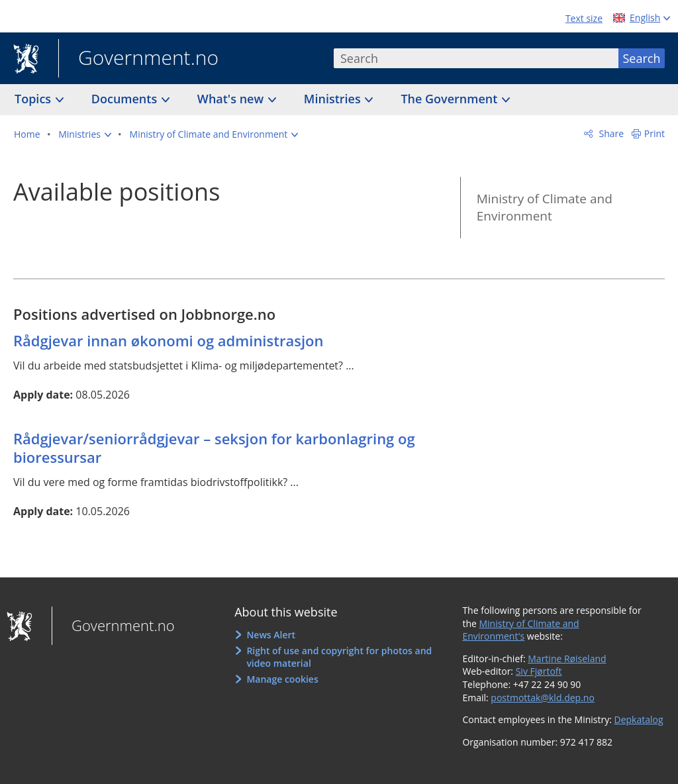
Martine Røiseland (567, 659)
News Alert (271, 635)
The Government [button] (451, 99)
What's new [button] (232, 99)
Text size (584, 18)
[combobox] (476, 58)
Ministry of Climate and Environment (545, 208)
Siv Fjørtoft (539, 671)
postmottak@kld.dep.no (543, 698)
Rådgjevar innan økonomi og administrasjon (168, 340)
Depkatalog (639, 719)
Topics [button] (34, 99)
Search (642, 58)
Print (654, 133)
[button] (85, 134)
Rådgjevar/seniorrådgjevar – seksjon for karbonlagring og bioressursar (214, 448)
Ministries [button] (334, 99)
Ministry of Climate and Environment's (520, 630)
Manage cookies (282, 679)
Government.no (138, 59)
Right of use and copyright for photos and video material (339, 657)
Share (610, 133)
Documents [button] (126, 99)
